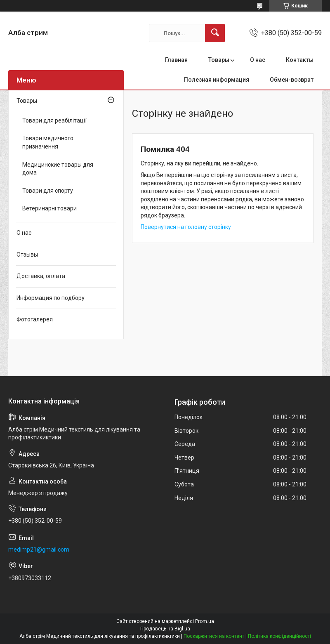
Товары (219, 60)
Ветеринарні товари (49, 208)
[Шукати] (215, 33)
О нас (258, 60)
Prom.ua (205, 621)
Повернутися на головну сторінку (186, 227)
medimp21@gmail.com (39, 550)
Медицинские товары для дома (58, 169)
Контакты (300, 60)
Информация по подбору (51, 298)
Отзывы (27, 255)
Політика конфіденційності (279, 636)
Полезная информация (217, 80)
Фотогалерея (35, 319)
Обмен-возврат (292, 80)
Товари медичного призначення (48, 142)
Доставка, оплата (41, 276)
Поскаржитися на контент (214, 636)
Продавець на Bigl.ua (165, 629)
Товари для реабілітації (54, 120)
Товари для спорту (48, 191)
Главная (176, 60)
